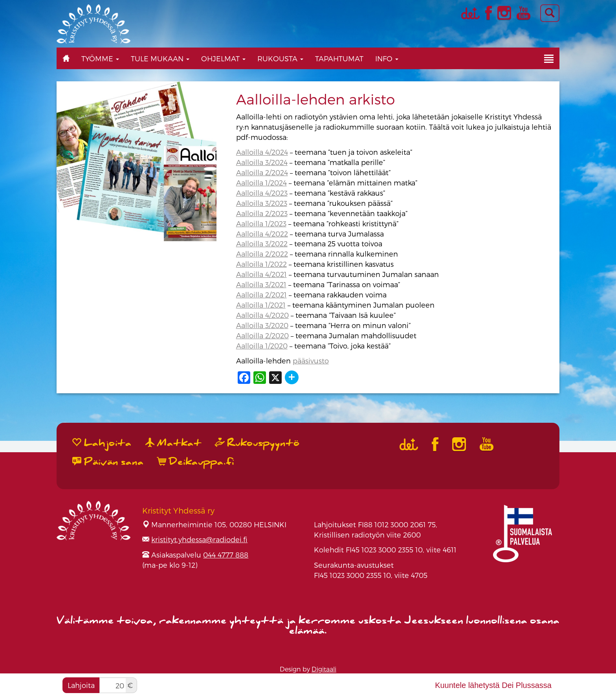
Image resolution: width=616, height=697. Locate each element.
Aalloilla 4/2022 (262, 234)
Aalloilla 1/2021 (261, 305)
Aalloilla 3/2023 (262, 203)
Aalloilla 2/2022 (262, 254)
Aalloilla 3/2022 (262, 243)
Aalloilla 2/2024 (262, 172)
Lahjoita (81, 685)
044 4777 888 (226, 555)
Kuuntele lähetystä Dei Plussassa (493, 685)
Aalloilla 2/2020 (262, 335)
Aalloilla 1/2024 (261, 183)
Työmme (100, 58)
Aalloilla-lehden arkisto (315, 99)
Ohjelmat (223, 58)
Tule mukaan (160, 58)
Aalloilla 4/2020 (262, 315)
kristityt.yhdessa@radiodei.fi (199, 539)
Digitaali (324, 669)
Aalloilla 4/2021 (261, 274)
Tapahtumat (339, 58)
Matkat (173, 443)
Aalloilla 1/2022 (261, 264)
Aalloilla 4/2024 (262, 152)
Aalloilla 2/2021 (261, 294)
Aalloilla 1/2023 (261, 223)
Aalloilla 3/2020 (262, 325)
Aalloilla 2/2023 (262, 213)
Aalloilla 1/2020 (262, 346)
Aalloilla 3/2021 (261, 284)
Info (387, 58)
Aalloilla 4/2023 (262, 193)
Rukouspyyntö (257, 443)
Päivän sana (108, 462)
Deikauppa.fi (196, 462)
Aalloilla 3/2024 (262, 162)
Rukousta (280, 58)
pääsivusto (311, 360)
